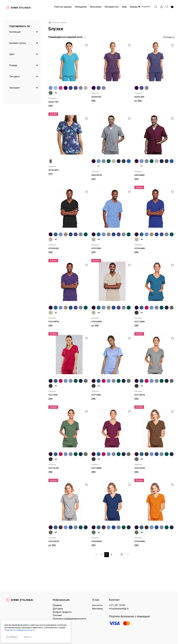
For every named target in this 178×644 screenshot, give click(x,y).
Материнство (112, 7)
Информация (61, 600)
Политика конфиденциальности (69, 619)
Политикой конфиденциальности (20, 630)
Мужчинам (96, 7)
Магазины (98, 609)
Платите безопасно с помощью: (130, 616)
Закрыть (28, 637)
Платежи (57, 615)
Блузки (64, 23)
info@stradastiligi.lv (119, 609)
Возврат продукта (62, 612)
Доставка (58, 609)
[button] (68, 37)
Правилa (57, 605)
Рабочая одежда (63, 7)
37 (122, 571)
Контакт (114, 600)
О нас (96, 600)
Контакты (97, 605)
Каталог (56, 23)
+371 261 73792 (117, 605)
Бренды (134, 7)
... (116, 571)
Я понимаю (12, 637)
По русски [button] (144, 6)
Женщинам (81, 7)
